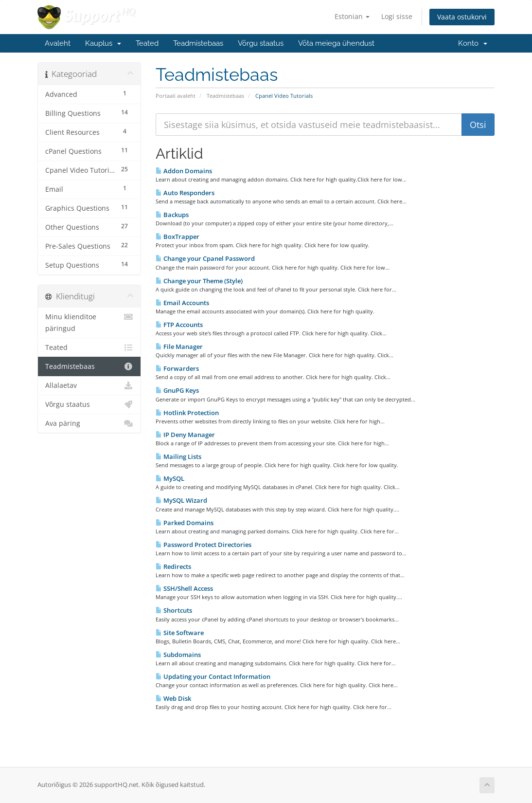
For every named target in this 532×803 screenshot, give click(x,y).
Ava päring (89, 423)
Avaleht (58, 43)
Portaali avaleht (176, 96)
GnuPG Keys (177, 390)
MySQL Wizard (181, 500)
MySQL (170, 478)
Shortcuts (174, 610)
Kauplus (103, 43)
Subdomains (178, 655)
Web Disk (173, 698)
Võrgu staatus (261, 43)
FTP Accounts (179, 325)
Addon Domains (184, 171)
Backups (172, 215)
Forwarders (177, 368)
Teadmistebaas (198, 43)
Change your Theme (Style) (199, 281)
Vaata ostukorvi (462, 17)
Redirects (173, 566)
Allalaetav (89, 385)
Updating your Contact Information (213, 676)
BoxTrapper (177, 237)
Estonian (352, 16)
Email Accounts (182, 303)
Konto (473, 43)
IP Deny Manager (185, 435)
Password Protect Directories (204, 545)
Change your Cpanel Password (205, 258)
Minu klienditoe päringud (89, 322)
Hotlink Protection (187, 413)
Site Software (180, 633)
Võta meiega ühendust (336, 43)
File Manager (179, 347)
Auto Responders (185, 193)
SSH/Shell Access (184, 588)
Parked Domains (185, 523)
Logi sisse (397, 16)
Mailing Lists (178, 456)
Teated (147, 43)
